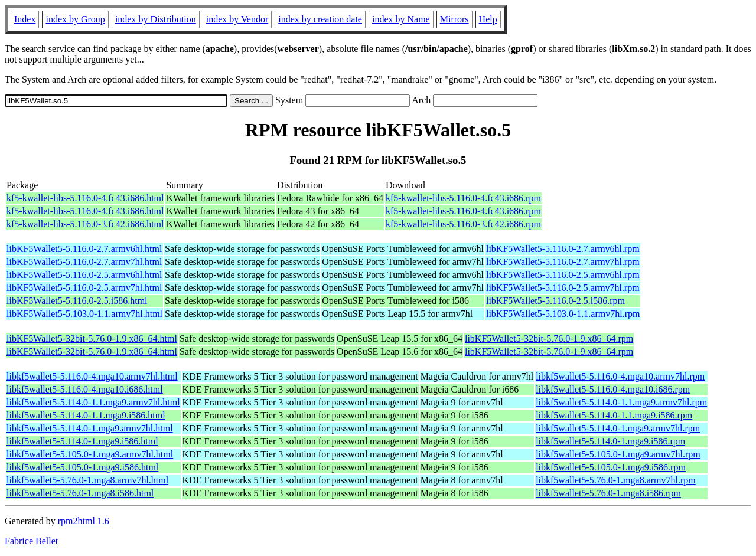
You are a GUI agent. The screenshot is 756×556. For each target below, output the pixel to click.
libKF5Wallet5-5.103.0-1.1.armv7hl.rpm (563, 314)
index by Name (401, 19)
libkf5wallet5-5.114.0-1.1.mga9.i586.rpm (614, 415)
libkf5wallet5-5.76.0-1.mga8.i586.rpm (608, 493)
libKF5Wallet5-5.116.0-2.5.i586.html (77, 301)
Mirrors (454, 19)
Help (488, 19)
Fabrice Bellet (31, 541)
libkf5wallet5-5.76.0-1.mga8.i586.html (80, 493)
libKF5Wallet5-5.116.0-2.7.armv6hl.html (84, 249)
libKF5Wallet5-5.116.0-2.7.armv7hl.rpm (563, 262)
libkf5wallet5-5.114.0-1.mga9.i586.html (82, 441)
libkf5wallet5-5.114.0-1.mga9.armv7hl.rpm (618, 428)
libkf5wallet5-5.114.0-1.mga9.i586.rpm (610, 441)
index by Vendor (237, 19)
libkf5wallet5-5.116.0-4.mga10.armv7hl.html (92, 376)
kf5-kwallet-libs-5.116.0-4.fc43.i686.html (85, 198)
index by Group (75, 19)
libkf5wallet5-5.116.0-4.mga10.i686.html (85, 389)
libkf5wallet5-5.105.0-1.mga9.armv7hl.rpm (618, 454)
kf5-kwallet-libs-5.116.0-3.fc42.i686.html (85, 224)
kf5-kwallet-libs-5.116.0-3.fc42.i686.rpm (463, 224)
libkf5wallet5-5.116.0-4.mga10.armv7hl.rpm (620, 376)
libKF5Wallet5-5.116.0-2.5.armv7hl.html (84, 288)
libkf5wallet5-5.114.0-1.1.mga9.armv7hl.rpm (621, 402)
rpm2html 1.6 (84, 521)
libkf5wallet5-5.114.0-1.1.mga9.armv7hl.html (93, 402)
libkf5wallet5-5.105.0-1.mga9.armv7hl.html (90, 454)
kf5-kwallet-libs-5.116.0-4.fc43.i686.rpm (463, 198)
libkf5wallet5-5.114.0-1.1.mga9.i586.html (86, 415)
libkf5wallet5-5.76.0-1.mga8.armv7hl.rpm (616, 480)
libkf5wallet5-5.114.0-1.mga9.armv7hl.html (90, 428)
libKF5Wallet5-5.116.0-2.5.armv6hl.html (84, 275)
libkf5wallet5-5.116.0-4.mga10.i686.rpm (613, 389)
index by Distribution (156, 19)
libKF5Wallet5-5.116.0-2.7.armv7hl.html (84, 262)
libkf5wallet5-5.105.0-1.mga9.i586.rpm (611, 467)
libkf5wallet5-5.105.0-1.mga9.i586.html (82, 467)
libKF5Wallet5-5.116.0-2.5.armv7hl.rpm (563, 288)
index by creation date (320, 19)
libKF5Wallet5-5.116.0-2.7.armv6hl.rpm (563, 249)
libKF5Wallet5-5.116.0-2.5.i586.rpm (555, 301)
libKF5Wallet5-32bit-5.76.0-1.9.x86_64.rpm (549, 338)
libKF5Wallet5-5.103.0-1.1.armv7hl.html (84, 314)
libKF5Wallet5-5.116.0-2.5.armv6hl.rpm (563, 275)
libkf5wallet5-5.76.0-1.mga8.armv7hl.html (87, 480)
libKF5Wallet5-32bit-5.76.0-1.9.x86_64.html (92, 338)
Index (25, 19)
